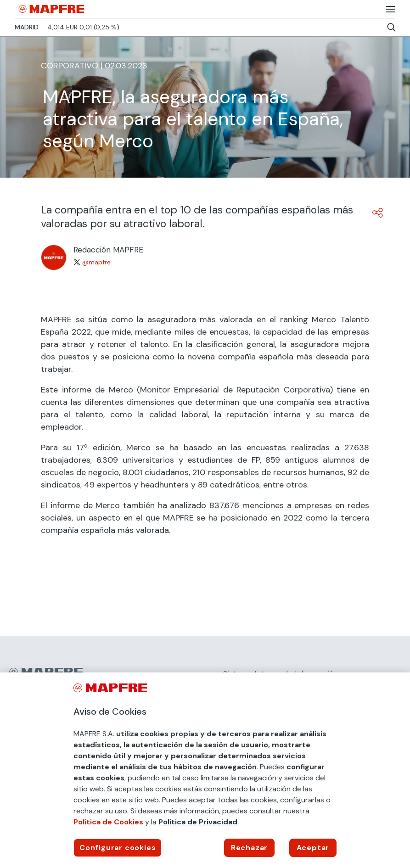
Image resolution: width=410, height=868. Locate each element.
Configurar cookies (118, 848)
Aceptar (313, 848)
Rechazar (249, 848)
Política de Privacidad (198, 822)
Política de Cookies (108, 822)
